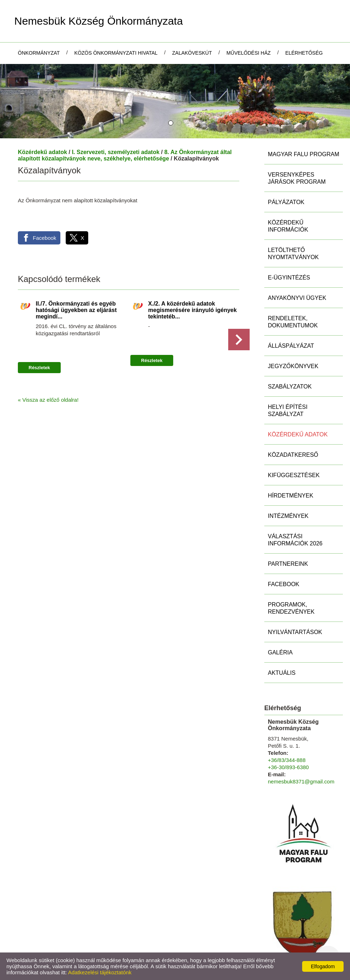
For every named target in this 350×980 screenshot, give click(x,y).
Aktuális (282, 673)
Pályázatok (286, 202)
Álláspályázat (291, 346)
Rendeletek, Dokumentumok (293, 322)
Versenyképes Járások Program (297, 178)
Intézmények (288, 516)
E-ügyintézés (289, 278)
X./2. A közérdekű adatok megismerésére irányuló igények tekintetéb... (192, 310)
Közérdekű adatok (42, 152)
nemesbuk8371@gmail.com (301, 781)
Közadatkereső (293, 455)
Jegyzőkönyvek (293, 366)
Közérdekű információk (288, 226)
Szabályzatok (290, 387)
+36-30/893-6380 (288, 767)
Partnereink (288, 564)
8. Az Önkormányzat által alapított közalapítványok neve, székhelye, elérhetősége (125, 155)
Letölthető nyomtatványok (293, 254)
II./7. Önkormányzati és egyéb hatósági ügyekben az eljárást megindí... (76, 310)
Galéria (280, 652)
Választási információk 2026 (295, 540)
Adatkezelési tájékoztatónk (100, 972)
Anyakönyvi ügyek (297, 298)
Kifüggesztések (294, 475)
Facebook (284, 584)
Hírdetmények (291, 496)
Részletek (39, 368)
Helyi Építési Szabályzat (288, 410)
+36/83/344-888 (287, 760)
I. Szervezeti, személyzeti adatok (116, 152)
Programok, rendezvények (291, 608)
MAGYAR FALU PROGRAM (304, 154)
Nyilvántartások (295, 632)
